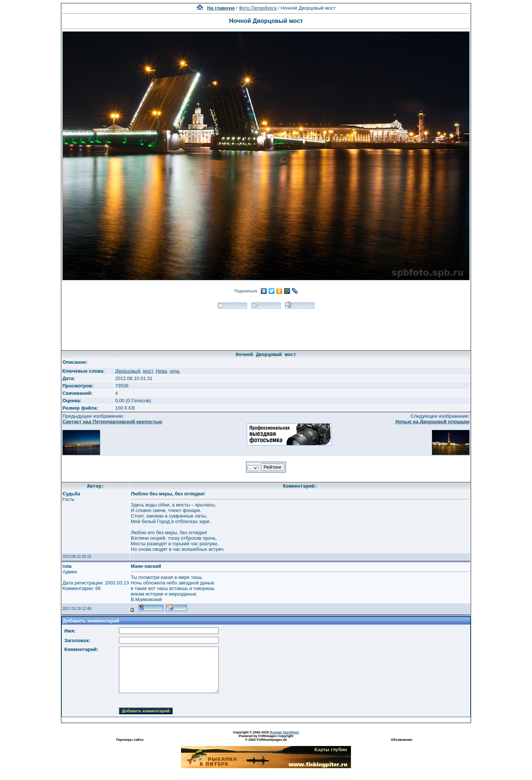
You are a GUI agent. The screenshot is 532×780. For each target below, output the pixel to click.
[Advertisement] (266, 327)
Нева (161, 371)
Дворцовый (128, 371)
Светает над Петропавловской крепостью (112, 422)
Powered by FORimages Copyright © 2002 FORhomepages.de (266, 738)
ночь (175, 371)
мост (148, 371)
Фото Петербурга (258, 8)
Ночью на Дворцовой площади (432, 422)
